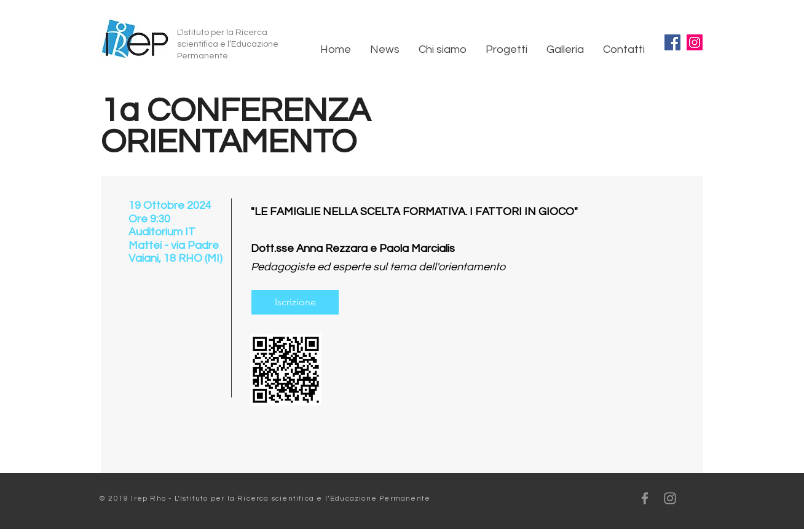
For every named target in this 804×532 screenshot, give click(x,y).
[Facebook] (672, 42)
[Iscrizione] (295, 302)
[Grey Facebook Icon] (645, 498)
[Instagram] (695, 42)
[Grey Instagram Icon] (670, 498)
